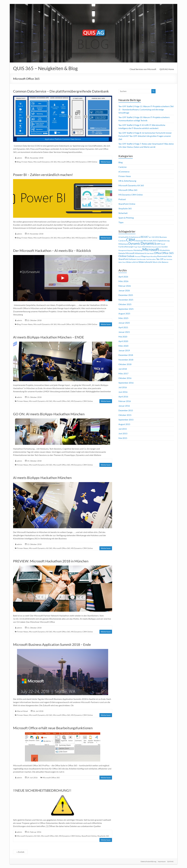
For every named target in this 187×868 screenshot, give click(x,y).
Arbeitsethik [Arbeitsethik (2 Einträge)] (124, 237)
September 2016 (126, 383)
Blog (19, 162)
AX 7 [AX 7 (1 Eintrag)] (150, 237)
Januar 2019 (124, 350)
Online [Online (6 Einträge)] (122, 256)
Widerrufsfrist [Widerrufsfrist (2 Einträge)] (132, 262)
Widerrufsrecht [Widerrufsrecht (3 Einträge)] (145, 262)
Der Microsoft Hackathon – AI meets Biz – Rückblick (52, 251)
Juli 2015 (123, 429)
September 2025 (126, 309)
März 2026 (123, 281)
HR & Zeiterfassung (127, 181)
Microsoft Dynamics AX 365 (45, 162)
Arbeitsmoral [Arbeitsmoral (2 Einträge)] (135, 237)
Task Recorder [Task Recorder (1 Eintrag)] (141, 259)
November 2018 (126, 360)
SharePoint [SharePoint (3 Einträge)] (124, 259)
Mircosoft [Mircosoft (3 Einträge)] (130, 253)
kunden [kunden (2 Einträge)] (165, 247)
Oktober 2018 (125, 364)
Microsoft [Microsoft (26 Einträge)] (151, 249)
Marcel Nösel (22, 711)
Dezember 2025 (126, 295)
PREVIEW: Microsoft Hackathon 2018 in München (51, 561)
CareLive (122, 167)
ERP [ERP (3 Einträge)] (158, 244)
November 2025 (126, 300)
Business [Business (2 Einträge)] (163, 237)
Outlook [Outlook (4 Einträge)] (130, 256)
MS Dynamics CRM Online (86, 162)
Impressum (162, 861)
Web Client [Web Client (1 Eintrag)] (122, 262)
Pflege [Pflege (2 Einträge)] (143, 256)
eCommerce (124, 172)
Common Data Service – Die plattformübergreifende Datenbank (61, 91)
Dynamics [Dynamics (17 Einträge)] (148, 243)
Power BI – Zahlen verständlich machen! (43, 175)
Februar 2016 (125, 401)
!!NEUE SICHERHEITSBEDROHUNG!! (42, 790)
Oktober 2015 (125, 415)
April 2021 (123, 327)
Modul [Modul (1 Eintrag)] (152, 253)
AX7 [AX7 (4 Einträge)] (146, 237)
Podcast (122, 199)
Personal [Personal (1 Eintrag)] (138, 256)
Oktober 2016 (125, 378)
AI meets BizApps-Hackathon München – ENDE (49, 337)
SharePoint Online (89, 836)
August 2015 (124, 424)
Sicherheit (123, 213)
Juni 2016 (123, 392)
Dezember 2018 (126, 355)
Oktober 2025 (125, 304)
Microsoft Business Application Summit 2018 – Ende (52, 644)
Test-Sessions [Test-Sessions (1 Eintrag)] (168, 259)
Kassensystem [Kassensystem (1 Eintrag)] (157, 247)
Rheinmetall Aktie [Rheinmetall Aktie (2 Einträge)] (164, 256)
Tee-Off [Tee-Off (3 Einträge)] (160, 259)
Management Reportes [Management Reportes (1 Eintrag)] (126, 250)
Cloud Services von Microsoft (143, 69)
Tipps (121, 222)
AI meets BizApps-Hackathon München (42, 478)
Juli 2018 (123, 369)
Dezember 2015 (126, 410)
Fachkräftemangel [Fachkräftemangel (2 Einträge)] (126, 247)
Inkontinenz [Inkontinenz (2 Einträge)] (147, 247)
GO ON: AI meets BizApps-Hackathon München (49, 414)
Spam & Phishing (126, 218)
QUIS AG (171, 861)
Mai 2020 (123, 337)
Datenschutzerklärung (148, 861)
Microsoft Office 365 (66, 162)
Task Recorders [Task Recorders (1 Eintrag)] (151, 259)
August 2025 (124, 313)
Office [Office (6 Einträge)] (157, 253)
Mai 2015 (123, 438)
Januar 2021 (124, 332)
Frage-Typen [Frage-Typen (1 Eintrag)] (138, 247)
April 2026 (123, 277)
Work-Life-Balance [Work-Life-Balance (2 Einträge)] (161, 262)
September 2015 (126, 420)
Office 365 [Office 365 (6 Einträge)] (168, 253)
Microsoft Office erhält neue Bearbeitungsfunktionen (53, 728)
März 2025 (123, 318)
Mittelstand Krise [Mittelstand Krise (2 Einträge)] (142, 253)
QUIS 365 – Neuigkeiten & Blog (45, 68)
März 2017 (123, 373)
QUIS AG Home (167, 69)
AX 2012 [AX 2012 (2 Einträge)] (156, 237)
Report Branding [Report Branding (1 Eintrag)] (152, 256)
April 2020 (123, 341)
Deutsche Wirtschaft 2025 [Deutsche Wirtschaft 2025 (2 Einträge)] (146, 241)
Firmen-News (27, 162)
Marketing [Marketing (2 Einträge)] (138, 250)
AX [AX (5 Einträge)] (142, 237)
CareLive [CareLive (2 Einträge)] (122, 241)
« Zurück (20, 852)
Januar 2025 (124, 323)
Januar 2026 (124, 290)
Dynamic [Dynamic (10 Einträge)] (134, 243)
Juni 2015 (123, 433)
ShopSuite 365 (103, 836)
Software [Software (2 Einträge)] (133, 259)
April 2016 (123, 397)
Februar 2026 (125, 286)
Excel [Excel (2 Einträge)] (163, 244)
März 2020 (123, 346)
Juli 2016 (123, 387)
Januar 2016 (124, 406)
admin (19, 158)
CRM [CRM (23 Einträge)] (130, 240)
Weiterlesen (106, 162)
